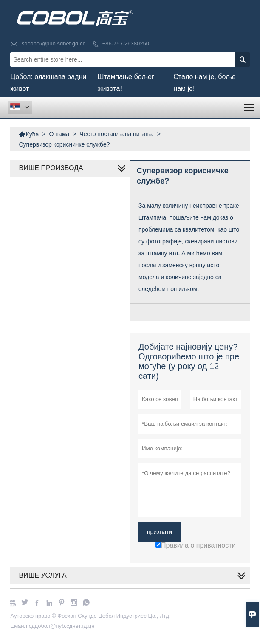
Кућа (29, 134)
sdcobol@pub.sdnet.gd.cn (54, 44)
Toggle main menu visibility (250, 105)
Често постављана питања (116, 134)
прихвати (160, 532)
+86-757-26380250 (126, 44)
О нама (59, 134)
